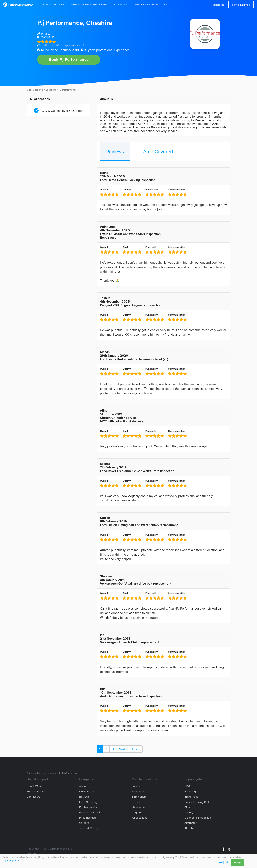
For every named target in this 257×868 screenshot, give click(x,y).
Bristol (136, 802)
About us (85, 786)
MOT (187, 786)
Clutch (188, 807)
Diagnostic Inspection (198, 818)
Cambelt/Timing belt (197, 802)
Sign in (219, 5)
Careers (84, 823)
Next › (123, 749)
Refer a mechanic (90, 812)
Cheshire (99, 23)
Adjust (224, 862)
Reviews (115, 152)
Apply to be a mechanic (89, 5)
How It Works (54, 5)
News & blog (87, 792)
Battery (189, 812)
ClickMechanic (35, 90)
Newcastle (138, 807)
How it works (35, 786)
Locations (51, 90)
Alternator (190, 823)
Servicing (190, 792)
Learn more (11, 861)
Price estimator (88, 818)
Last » (136, 749)
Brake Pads (191, 797)
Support (121, 5)
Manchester (139, 792)
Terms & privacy (89, 828)
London (136, 786)
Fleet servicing (88, 802)
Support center (36, 792)
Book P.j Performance (69, 59)
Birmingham (139, 797)
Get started (241, 5)
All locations (140, 818)
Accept (237, 862)
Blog (168, 5)
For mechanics (88, 807)
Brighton (137, 812)
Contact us (33, 797)
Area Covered (158, 152)
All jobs (189, 828)
